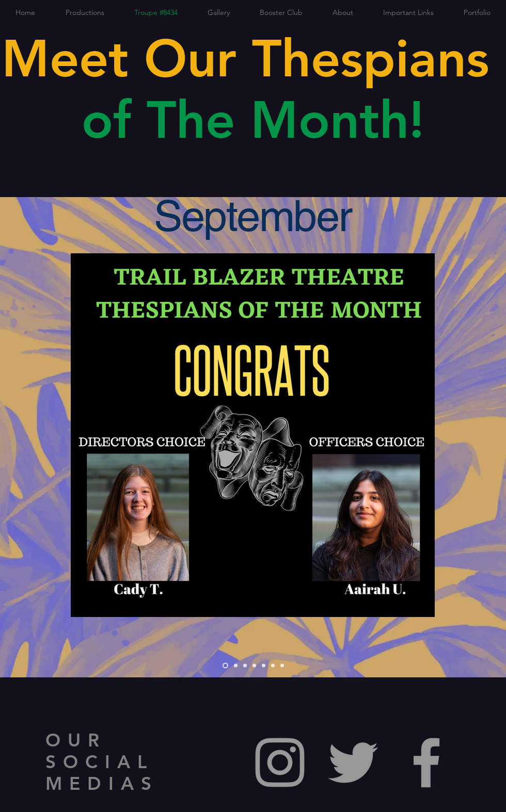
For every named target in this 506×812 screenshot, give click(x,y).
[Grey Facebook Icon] (426, 762)
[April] (273, 666)
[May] (282, 666)
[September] (225, 666)
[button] (85, 13)
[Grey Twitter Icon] (353, 762)
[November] (245, 666)
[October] (236, 666)
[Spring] (264, 666)
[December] (254, 666)
